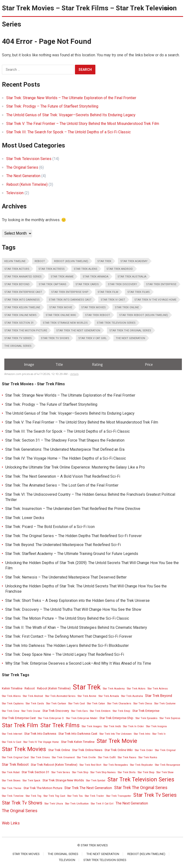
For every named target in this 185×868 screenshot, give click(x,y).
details (74, 374)
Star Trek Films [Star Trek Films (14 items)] (139, 292)
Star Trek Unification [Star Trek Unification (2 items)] (77, 804)
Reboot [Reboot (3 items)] (40, 261)
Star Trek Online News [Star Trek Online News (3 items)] (20, 315)
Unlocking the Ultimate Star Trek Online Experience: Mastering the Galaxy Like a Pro (75, 467)
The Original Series (22, 167)
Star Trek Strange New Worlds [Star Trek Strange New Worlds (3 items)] (65, 323)
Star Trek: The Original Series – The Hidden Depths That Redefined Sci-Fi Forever (74, 536)
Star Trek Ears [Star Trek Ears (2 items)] (79, 711)
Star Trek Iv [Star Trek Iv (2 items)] (159, 734)
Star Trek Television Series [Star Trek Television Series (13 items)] (116, 323)
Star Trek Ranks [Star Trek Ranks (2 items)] (148, 757)
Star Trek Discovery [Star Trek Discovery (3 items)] (122, 284)
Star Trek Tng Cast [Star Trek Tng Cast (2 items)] (54, 796)
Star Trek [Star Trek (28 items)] (104, 261)
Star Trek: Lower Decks (25, 518)
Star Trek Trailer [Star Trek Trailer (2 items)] (94, 796)
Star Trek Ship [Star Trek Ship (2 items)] (80, 772)
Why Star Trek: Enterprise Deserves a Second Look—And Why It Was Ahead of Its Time (78, 663)
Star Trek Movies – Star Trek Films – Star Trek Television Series (89, 16)
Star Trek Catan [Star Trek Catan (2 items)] (96, 704)
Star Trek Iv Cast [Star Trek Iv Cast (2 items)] (113, 300)
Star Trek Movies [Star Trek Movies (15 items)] (93, 307)
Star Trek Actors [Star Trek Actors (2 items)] (17, 269)
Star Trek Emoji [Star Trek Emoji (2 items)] (121, 711)
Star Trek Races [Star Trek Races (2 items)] (127, 757)
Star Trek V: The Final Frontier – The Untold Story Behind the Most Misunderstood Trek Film (83, 124)
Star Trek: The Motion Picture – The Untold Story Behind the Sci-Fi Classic (67, 618)
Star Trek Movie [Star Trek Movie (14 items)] (61, 307)
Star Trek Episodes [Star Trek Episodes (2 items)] (146, 718)
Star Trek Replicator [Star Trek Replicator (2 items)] (141, 765)
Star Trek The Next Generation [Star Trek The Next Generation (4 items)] (78, 331)
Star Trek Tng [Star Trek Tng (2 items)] (34, 796)
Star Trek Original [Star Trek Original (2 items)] (165, 750)
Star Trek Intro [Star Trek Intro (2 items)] (142, 734)
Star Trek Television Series (29, 159)
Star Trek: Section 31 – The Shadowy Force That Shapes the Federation (65, 440)
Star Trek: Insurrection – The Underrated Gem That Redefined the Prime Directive (73, 509)
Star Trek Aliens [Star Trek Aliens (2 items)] (86, 269)
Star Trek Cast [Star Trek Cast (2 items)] (77, 704)
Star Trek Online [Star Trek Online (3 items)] (127, 307)
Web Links (11, 823)
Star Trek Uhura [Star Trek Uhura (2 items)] (54, 804)
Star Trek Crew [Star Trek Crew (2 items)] (11, 711)
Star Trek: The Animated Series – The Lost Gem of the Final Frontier (62, 485)
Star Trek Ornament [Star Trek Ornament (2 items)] (63, 757)
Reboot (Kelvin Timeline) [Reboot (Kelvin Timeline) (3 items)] (71, 261)
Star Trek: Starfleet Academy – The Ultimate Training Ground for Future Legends (72, 554)
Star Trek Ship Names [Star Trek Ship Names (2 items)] (103, 772)
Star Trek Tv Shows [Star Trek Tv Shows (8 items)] (55, 338)
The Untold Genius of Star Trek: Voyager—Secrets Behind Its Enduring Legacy (71, 115)
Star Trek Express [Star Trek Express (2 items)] (170, 718)
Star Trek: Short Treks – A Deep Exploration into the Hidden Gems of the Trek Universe (77, 601)
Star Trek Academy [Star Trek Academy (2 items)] (134, 261)
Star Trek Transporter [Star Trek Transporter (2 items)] (119, 796)
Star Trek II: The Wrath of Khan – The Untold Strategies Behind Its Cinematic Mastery (76, 627)
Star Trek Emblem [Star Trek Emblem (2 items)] (100, 711)
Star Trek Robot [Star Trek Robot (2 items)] (11, 772)
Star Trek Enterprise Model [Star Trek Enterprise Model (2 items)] (82, 718)
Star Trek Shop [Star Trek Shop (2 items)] (146, 772)
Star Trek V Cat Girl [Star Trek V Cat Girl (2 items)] (92, 338)
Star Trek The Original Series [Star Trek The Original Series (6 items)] (130, 331)
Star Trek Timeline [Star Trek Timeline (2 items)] (13, 796)
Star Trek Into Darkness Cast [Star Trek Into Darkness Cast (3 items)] (70, 300)
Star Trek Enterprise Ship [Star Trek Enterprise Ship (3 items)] (70, 292)
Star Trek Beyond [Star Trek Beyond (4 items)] (17, 284)
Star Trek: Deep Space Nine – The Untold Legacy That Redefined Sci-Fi (65, 654)
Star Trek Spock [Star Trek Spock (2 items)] (31, 781)
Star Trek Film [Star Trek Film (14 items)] (108, 292)
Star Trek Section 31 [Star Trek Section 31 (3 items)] (19, 323)
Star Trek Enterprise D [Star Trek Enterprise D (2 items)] (51, 718)
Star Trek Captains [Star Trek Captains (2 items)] (52, 284)
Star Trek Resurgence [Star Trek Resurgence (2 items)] (168, 765)
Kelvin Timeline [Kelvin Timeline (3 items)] (15, 261)
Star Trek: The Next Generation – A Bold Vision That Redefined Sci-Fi (63, 476)
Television (15, 193)
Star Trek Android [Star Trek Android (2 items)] (120, 269)
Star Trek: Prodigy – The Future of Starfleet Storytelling (52, 106)
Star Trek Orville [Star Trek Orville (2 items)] (86, 757)
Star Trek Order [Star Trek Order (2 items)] (144, 750)
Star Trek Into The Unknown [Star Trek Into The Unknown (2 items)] (116, 734)
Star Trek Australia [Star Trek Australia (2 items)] (132, 277)
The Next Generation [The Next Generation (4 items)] (130, 338)
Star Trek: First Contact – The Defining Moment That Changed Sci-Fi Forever (69, 636)
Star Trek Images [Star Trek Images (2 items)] (92, 726)
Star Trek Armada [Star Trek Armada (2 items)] (96, 277)
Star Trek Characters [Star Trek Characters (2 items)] (119, 704)
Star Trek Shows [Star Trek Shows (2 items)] (11, 781)
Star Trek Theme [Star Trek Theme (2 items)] (12, 788)
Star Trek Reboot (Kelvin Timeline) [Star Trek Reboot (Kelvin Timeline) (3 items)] (144, 315)
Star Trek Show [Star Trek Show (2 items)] (165, 772)
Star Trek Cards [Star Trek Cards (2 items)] (87, 284)
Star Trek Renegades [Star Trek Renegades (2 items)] (116, 765)
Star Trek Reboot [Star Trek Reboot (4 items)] (98, 315)
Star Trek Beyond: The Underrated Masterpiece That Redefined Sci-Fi (63, 545)
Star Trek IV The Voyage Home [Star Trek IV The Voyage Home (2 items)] (155, 300)
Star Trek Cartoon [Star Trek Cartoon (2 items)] (56, 704)
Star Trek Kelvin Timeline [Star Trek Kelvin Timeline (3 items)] (22, 307)
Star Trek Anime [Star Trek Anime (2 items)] (62, 277)
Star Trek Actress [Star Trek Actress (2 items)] (52, 269)
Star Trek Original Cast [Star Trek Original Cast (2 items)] (15, 757)
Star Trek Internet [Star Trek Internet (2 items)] (12, 734)
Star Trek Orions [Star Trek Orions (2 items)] (40, 757)
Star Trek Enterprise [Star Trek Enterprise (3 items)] (161, 284)
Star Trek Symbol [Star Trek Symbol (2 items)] (96, 781)
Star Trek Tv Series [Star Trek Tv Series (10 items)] (18, 338)
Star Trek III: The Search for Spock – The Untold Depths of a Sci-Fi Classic (68, 132)
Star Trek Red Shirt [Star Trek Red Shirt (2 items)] (90, 765)
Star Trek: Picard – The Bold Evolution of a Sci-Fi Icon (50, 527)
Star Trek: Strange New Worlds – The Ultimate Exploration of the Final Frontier (71, 98)
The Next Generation (23, 176)
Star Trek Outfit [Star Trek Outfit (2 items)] (107, 757)
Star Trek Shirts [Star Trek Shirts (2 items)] (127, 772)
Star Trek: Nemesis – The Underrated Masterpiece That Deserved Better (66, 577)
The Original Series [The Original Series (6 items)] (18, 346)
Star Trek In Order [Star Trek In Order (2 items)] (133, 726)
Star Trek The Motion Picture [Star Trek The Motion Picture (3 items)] (26, 331)
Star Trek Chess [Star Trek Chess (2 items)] (143, 704)
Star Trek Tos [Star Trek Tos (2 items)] (75, 796)
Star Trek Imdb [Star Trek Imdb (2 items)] (112, 726)
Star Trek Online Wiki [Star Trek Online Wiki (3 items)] (61, 315)
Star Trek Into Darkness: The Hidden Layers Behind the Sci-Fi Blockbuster (67, 646)
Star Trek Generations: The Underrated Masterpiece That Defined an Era (65, 449)
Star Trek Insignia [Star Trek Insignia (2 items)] (156, 726)
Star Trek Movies (94, 845)
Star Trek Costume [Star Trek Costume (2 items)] (165, 704)
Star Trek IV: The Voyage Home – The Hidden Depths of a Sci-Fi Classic (66, 458)
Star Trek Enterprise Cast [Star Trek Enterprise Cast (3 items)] (23, 292)
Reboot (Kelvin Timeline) (27, 184)
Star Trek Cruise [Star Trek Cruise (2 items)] (31, 711)
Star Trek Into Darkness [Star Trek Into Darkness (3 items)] (22, 300)
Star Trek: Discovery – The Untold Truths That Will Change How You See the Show (73, 609)
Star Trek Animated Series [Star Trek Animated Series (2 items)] (23, 277)
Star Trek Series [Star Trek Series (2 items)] (61, 772)
